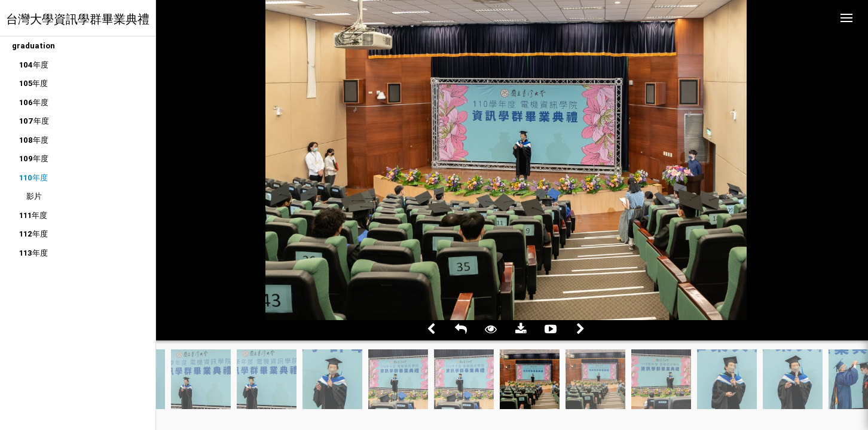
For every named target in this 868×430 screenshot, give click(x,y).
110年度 (33, 178)
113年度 (33, 253)
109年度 (34, 159)
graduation (33, 46)
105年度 (33, 83)
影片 (34, 196)
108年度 (34, 140)
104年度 (34, 65)
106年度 (34, 102)
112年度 (33, 234)
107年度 (34, 121)
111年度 (33, 215)
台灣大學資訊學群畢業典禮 (78, 19)
